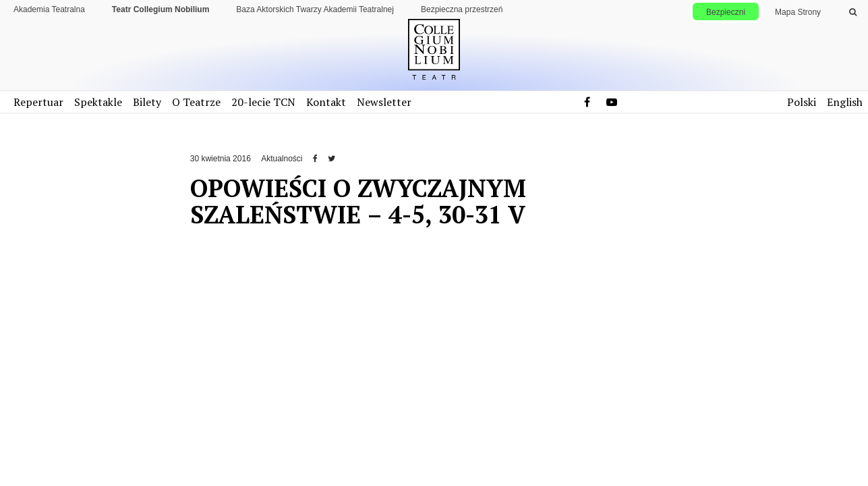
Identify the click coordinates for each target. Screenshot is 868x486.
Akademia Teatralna (49, 9)
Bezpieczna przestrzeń (462, 9)
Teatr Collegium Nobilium (161, 9)
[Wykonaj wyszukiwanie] (853, 12)
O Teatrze (196, 102)
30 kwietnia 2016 (221, 159)
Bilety (147, 102)
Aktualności (282, 159)
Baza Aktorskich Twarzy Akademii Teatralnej (315, 9)
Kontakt (326, 102)
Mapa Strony (798, 12)
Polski (802, 102)
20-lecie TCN (263, 102)
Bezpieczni (726, 12)
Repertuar (38, 102)
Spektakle (98, 102)
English (845, 102)
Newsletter (384, 102)
